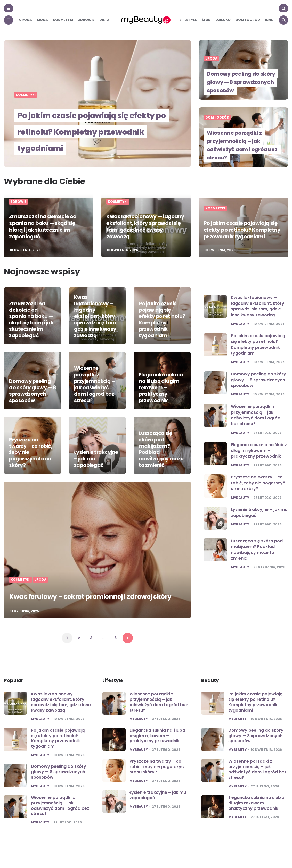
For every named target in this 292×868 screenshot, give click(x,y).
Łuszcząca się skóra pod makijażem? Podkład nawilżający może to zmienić (257, 550)
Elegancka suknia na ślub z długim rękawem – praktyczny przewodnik (159, 389)
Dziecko (223, 20)
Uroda (26, 20)
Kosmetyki (63, 20)
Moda (42, 20)
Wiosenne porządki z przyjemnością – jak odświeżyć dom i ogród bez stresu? (244, 145)
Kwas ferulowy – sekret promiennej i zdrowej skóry (84, 591)
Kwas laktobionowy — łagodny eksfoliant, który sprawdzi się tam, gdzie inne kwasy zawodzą (145, 226)
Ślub (206, 20)
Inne (269, 20)
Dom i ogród (248, 20)
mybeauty (240, 324)
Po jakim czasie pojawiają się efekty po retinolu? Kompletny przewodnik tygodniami (90, 122)
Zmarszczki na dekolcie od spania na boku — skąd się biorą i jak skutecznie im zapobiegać (43, 226)
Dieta (104, 20)
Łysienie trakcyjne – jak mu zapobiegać (97, 462)
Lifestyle (188, 20)
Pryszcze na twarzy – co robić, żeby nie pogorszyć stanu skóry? (31, 457)
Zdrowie (86, 20)
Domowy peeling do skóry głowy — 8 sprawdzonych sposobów (242, 82)
